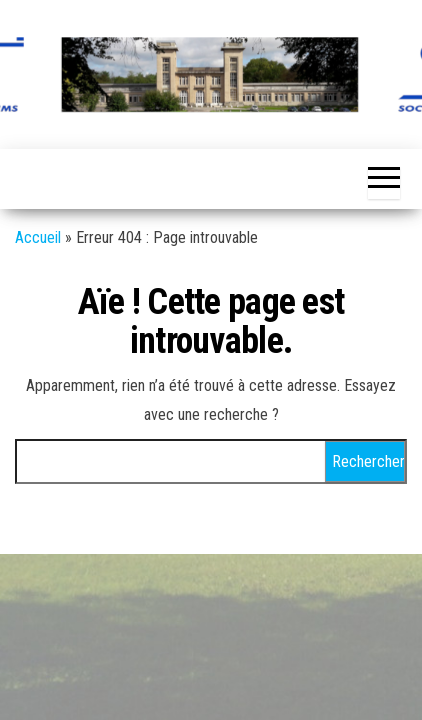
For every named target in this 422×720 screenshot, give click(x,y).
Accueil (38, 237)
